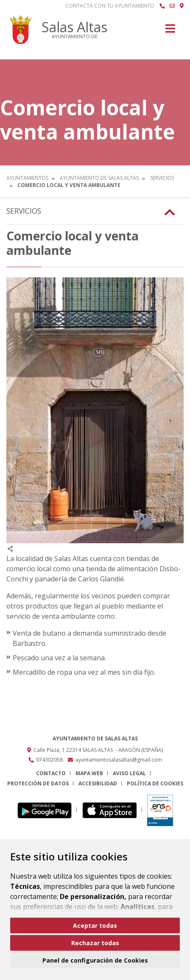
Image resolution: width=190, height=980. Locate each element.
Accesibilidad (98, 783)
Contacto (51, 773)
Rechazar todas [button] (95, 943)
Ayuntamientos (27, 178)
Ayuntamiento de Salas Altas (99, 178)
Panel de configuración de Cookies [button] (95, 960)
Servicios (162, 178)
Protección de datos (38, 783)
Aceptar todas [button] (95, 926)
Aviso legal (129, 773)
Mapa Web (89, 773)
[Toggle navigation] (170, 31)
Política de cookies (155, 783)
